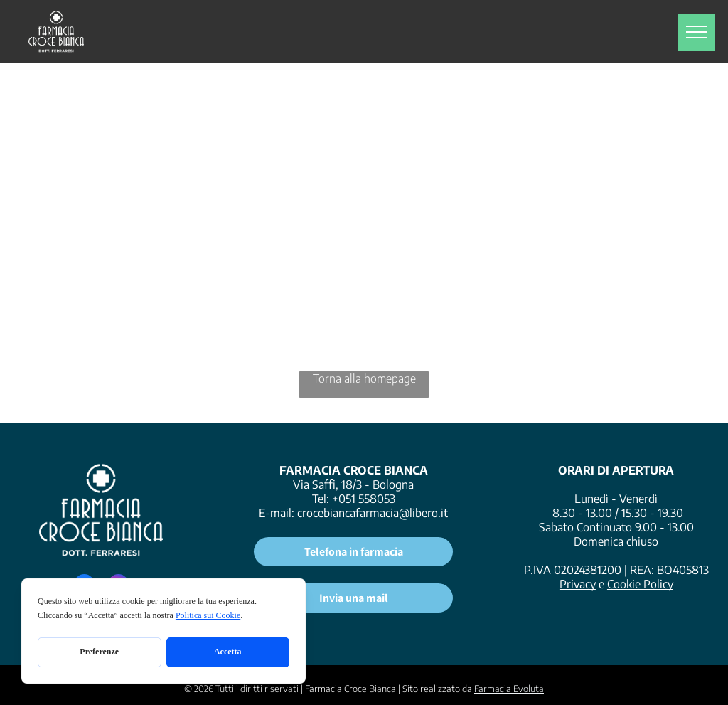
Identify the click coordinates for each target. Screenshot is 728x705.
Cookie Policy (640, 584)
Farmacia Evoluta (509, 689)
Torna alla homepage (364, 378)
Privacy (578, 584)
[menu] (697, 32)
